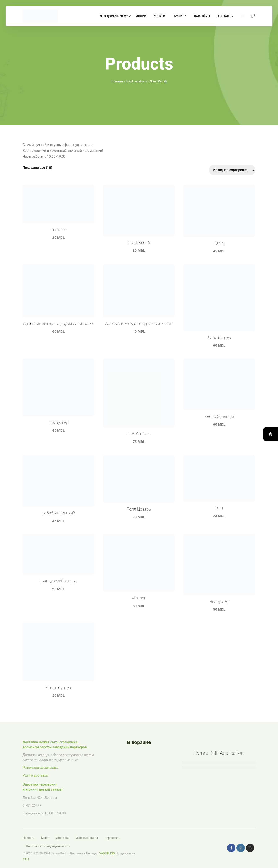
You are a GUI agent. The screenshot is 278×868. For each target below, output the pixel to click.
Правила (180, 16)
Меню (45, 838)
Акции (141, 16)
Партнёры (202, 16)
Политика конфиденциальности (48, 846)
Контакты (225, 16)
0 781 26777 (32, 806)
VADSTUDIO (107, 853)
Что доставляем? (114, 16)
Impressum (112, 838)
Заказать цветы (87, 838)
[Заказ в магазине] (232, 170)
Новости (29, 838)
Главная (117, 81)
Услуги (160, 16)
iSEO (26, 859)
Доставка (63, 838)
